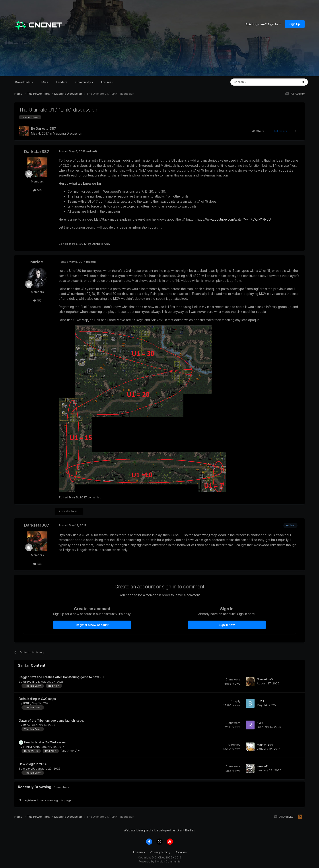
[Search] (253, 82)
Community (84, 82)
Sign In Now (227, 625)
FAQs (45, 82)
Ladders (62, 82)
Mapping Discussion (68, 133)
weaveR (29, 768)
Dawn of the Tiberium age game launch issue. (51, 721)
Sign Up (295, 24)
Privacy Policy (160, 852)
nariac (37, 262)
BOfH (27, 703)
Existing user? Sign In (263, 24)
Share (258, 131)
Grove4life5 (31, 682)
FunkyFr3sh (31, 747)
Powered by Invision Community (159, 861)
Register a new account (92, 625)
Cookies (181, 852)
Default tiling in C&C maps (37, 699)
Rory (26, 725)
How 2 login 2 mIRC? (33, 764)
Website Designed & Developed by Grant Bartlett (159, 830)
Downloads (24, 82)
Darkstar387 (46, 128)
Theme (139, 852)
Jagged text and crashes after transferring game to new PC (61, 677)
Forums (107, 82)
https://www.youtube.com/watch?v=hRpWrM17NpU (234, 219)
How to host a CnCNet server (45, 742)
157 (37, 300)
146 (37, 190)
